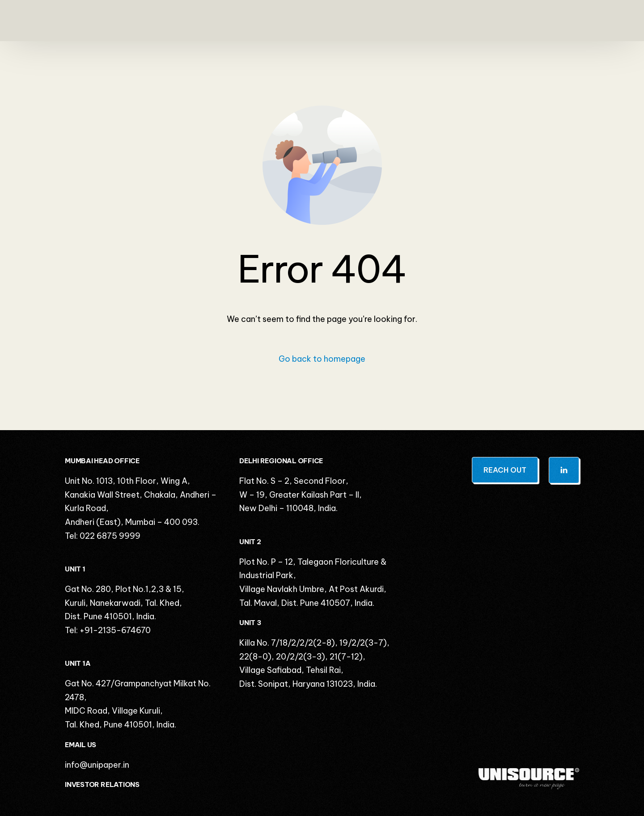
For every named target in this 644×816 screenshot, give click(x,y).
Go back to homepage (322, 359)
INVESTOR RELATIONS (102, 784)
